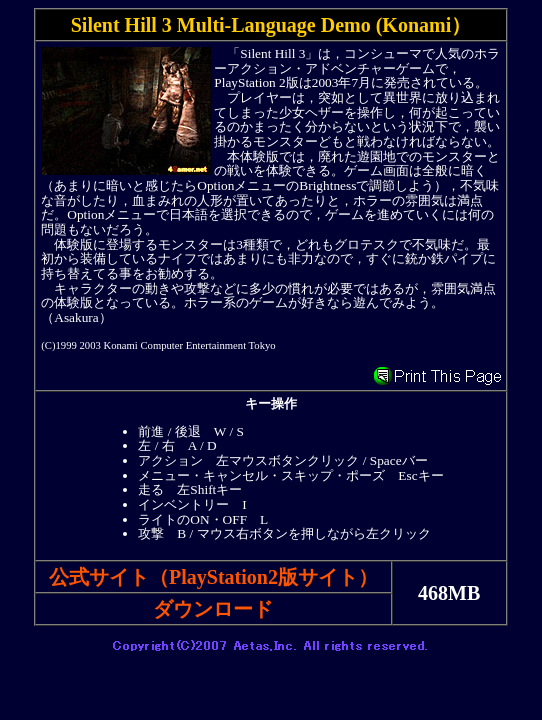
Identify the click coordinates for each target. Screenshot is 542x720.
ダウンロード (213, 609)
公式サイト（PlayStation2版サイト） (213, 577)
